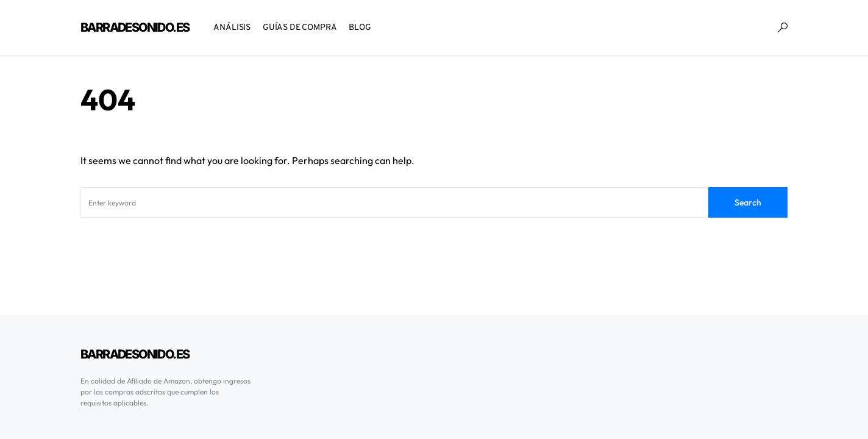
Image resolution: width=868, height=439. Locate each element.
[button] (783, 27)
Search (748, 202)
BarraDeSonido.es (135, 27)
